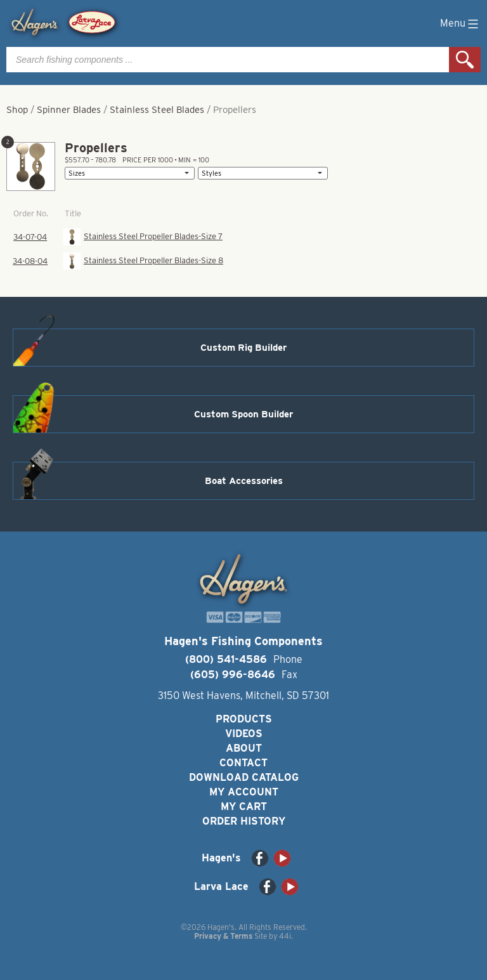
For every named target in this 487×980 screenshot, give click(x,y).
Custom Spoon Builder (243, 414)
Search (465, 60)
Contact (243, 763)
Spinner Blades (69, 110)
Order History (244, 821)
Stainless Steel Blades (157, 110)
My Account (244, 792)
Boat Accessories (244, 481)
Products (244, 719)
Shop (17, 110)
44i (285, 936)
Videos (244, 734)
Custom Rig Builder (243, 348)
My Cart (244, 807)
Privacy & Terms (223, 936)
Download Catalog (244, 777)
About (244, 748)
